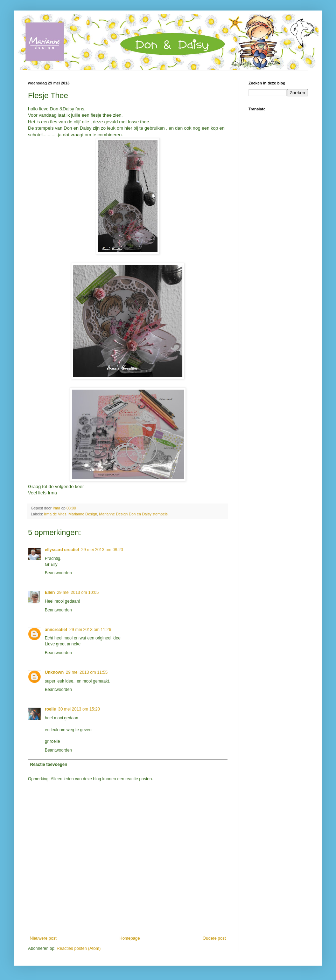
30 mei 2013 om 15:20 (79, 709)
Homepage (130, 938)
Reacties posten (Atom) (79, 948)
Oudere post (214, 938)
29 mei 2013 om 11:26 (90, 630)
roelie (50, 709)
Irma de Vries (55, 514)
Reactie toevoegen (49, 765)
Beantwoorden (58, 573)
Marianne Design (83, 514)
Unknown (54, 672)
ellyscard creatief (62, 550)
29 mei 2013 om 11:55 (87, 672)
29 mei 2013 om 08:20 (102, 550)
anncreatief (56, 630)
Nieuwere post (43, 938)
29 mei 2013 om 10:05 (78, 592)
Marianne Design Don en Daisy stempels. (134, 514)
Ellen (50, 592)
